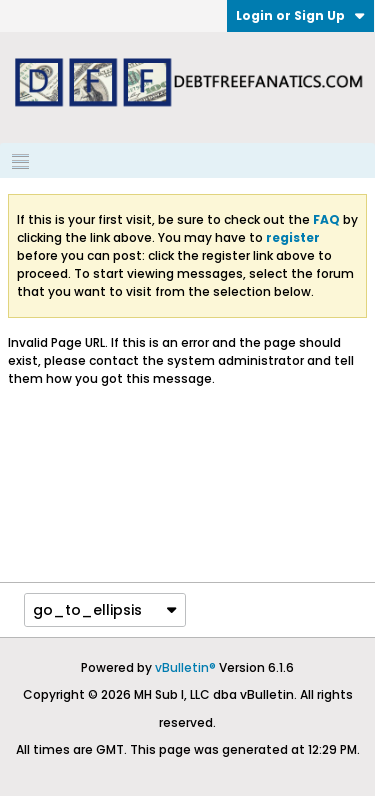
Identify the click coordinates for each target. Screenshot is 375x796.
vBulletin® (185, 667)
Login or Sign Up (300, 15)
